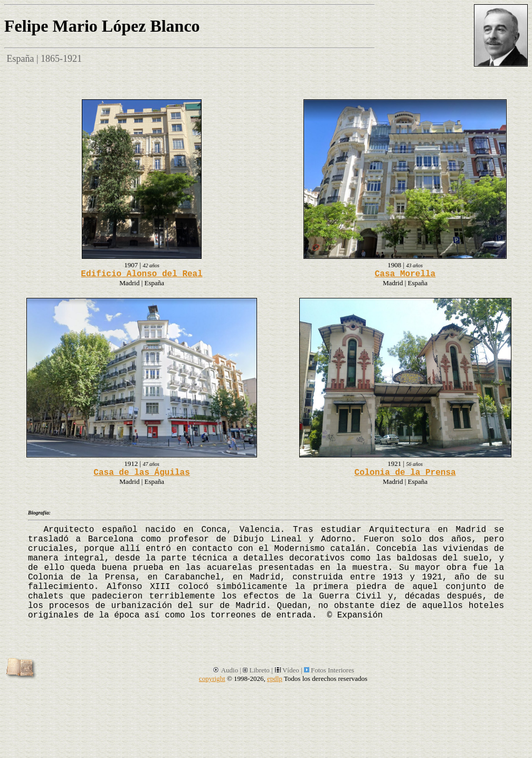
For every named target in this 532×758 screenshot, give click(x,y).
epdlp (275, 679)
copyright (212, 679)
